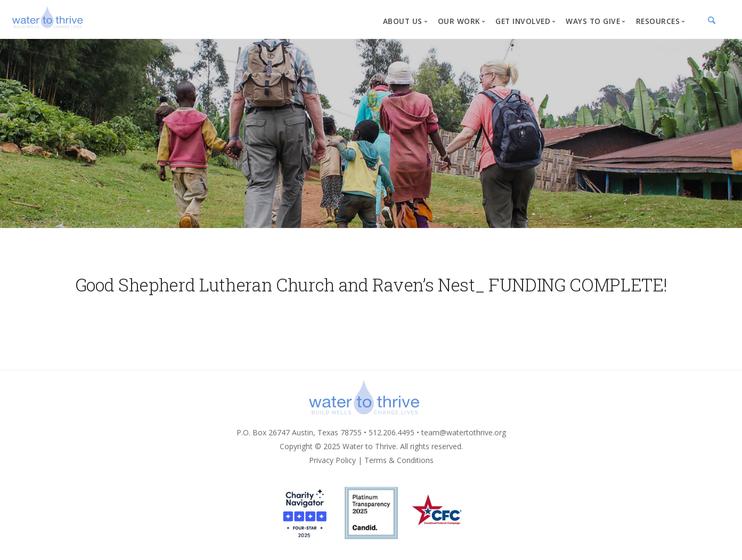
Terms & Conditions (399, 460)
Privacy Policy (332, 460)
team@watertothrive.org (464, 432)
